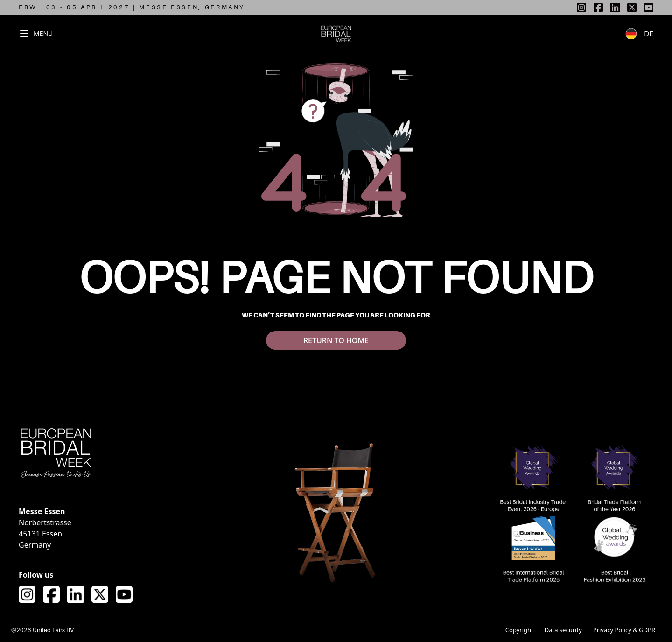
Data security (563, 630)
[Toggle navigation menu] (36, 34)
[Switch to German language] (635, 34)
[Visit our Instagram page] (27, 594)
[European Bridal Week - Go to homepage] (336, 34)
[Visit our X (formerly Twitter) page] (100, 594)
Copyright (519, 630)
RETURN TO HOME (336, 340)
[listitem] (581, 7)
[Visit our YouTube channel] (124, 594)
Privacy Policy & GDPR (624, 630)
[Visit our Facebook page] (51, 594)
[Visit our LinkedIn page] (76, 594)
